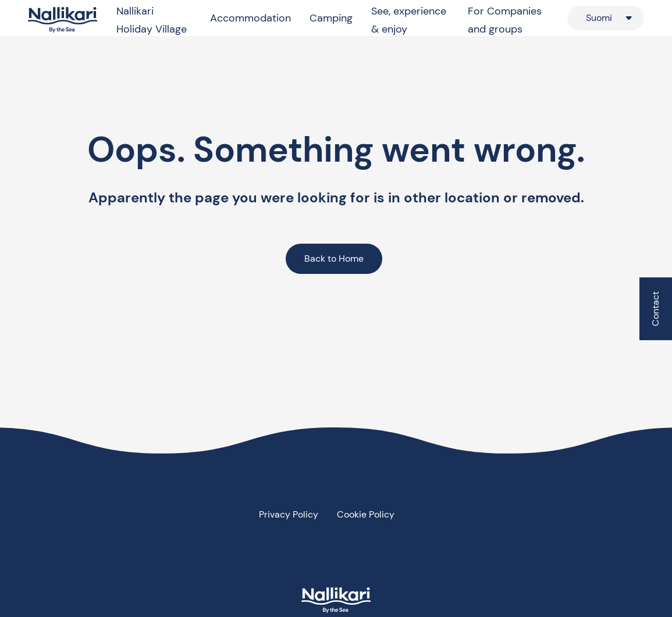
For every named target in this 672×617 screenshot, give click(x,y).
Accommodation (250, 18)
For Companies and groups (505, 20)
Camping (331, 18)
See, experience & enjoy (409, 20)
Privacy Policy (289, 514)
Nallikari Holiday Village (152, 20)
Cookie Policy (366, 514)
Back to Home (334, 258)
